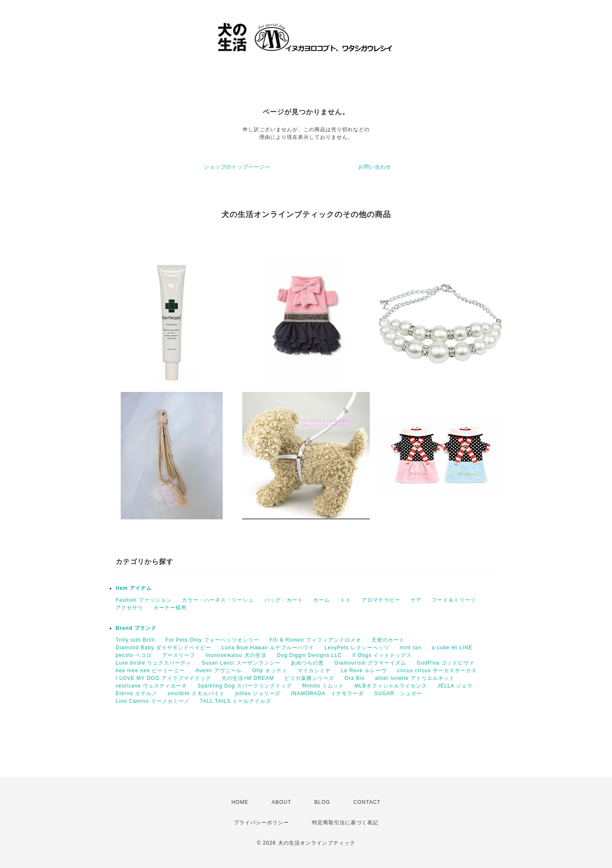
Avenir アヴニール (219, 671)
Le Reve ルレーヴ (364, 671)
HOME (240, 802)
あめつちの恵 (307, 663)
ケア (416, 600)
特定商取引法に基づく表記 (345, 823)
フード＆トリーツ (454, 600)
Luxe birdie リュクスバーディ (153, 663)
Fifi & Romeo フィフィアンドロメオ (315, 640)
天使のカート (388, 640)
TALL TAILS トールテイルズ (235, 701)
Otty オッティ (269, 671)
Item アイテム (134, 588)
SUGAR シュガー (398, 693)
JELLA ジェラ (455, 686)
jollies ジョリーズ (258, 693)
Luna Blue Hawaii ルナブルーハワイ (268, 648)
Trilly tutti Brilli (135, 640)
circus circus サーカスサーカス (437, 671)
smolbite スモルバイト (196, 693)
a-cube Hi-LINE (452, 648)
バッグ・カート (284, 600)
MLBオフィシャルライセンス (391, 686)
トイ (346, 600)
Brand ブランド (136, 628)
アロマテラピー (381, 600)
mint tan (411, 648)
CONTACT (367, 802)
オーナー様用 (170, 608)
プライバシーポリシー (261, 823)
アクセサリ (129, 608)
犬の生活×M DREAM (248, 678)
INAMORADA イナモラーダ (327, 693)
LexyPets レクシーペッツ (357, 648)
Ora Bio (355, 678)
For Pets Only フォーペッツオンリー (212, 640)
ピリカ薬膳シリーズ (309, 678)
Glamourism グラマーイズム (370, 663)
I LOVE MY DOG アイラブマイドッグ (163, 678)
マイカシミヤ (314, 671)
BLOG (322, 802)
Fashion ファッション (144, 600)
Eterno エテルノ (136, 693)
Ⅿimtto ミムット (323, 686)
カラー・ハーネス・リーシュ (218, 600)
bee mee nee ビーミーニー (150, 671)
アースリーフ (178, 655)
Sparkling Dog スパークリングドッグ (245, 686)
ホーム (322, 600)
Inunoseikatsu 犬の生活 (236, 655)
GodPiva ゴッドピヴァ (446, 663)
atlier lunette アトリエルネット (415, 678)
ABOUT (281, 802)
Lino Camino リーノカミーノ (153, 701)
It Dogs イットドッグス (382, 655)
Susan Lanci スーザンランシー (241, 663)
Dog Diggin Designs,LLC (309, 655)
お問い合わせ (375, 167)
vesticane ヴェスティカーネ (151, 686)
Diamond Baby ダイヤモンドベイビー (163, 648)
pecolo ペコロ (134, 655)
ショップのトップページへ (237, 167)
